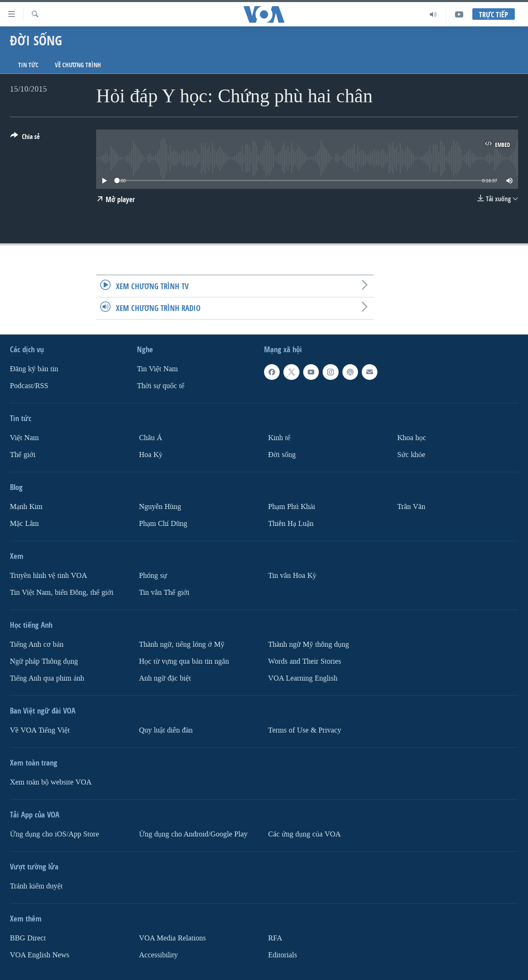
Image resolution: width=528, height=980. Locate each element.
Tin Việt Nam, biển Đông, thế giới (62, 592)
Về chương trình (78, 65)
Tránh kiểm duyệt (36, 886)
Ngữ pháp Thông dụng (44, 661)
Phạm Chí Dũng (163, 523)
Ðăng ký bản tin (34, 369)
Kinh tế (279, 438)
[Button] (25, 138)
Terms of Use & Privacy (305, 730)
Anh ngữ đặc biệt (165, 678)
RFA (275, 938)
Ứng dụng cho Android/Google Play (193, 834)
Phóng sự (153, 575)
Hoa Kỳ (151, 454)
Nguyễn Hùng (160, 506)
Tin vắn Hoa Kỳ (292, 575)
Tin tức (28, 65)
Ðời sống (282, 454)
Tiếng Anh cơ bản (37, 644)
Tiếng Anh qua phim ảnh (47, 678)
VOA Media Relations (172, 938)
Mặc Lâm (24, 523)
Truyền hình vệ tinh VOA (48, 575)
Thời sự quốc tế (161, 386)
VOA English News (40, 955)
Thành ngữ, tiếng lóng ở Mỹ (182, 644)
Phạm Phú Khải (292, 506)
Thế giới (23, 454)
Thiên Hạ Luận (291, 523)
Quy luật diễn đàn (166, 730)
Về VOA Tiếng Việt (40, 730)
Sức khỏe (411, 454)
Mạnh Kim (26, 506)
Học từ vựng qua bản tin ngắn (184, 661)
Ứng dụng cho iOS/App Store (54, 834)
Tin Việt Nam (157, 369)
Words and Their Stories (305, 661)
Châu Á (151, 438)
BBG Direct (28, 938)
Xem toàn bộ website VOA (51, 782)
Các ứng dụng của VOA (304, 834)
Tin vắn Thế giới (164, 592)
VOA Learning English (303, 678)
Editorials (283, 955)
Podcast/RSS (29, 386)
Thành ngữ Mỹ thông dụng (309, 644)
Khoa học (412, 438)
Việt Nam (24, 438)
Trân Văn (411, 506)
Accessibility (158, 955)
